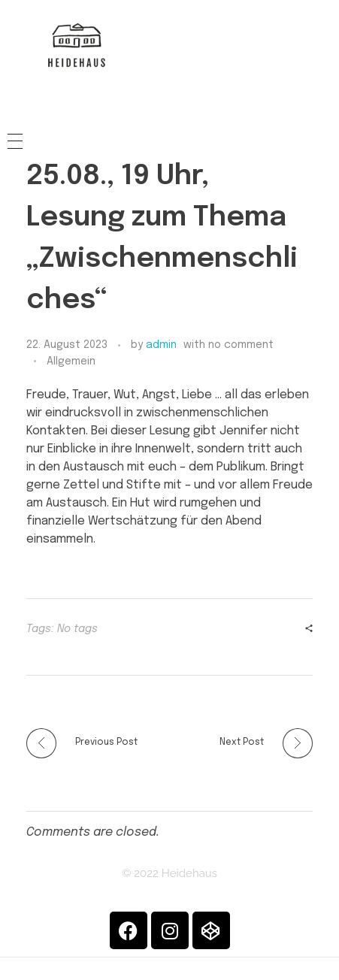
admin (161, 345)
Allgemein (71, 361)
